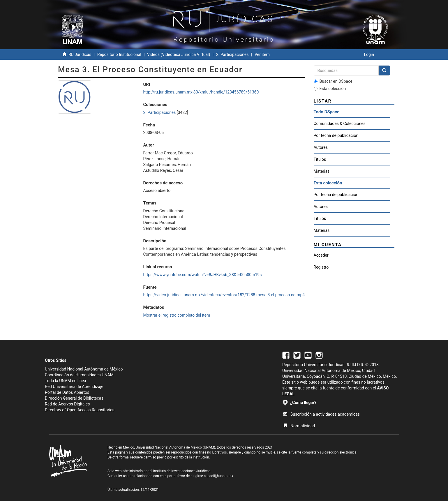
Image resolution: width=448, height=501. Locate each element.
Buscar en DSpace (333, 81)
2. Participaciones (232, 54)
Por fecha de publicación (336, 135)
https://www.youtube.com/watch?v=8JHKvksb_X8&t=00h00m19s (202, 275)
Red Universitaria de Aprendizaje (74, 387)
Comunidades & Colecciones (340, 124)
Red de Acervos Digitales (67, 404)
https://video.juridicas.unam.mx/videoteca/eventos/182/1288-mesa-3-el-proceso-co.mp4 (224, 295)
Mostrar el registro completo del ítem (177, 315)
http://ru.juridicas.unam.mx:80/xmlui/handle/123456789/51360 (201, 92)
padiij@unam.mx (220, 476)
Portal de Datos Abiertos (67, 392)
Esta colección (330, 89)
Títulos (320, 159)
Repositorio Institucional (119, 54)
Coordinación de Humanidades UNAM (79, 375)
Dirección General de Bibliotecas (74, 398)
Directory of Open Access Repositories (80, 410)
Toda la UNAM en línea (65, 381)
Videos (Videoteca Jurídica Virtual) (179, 54)
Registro (321, 267)
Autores (321, 147)
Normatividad (299, 426)
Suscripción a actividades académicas (321, 414)
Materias (322, 171)
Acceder (321, 255)
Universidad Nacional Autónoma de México (84, 369)
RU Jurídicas (80, 54)
